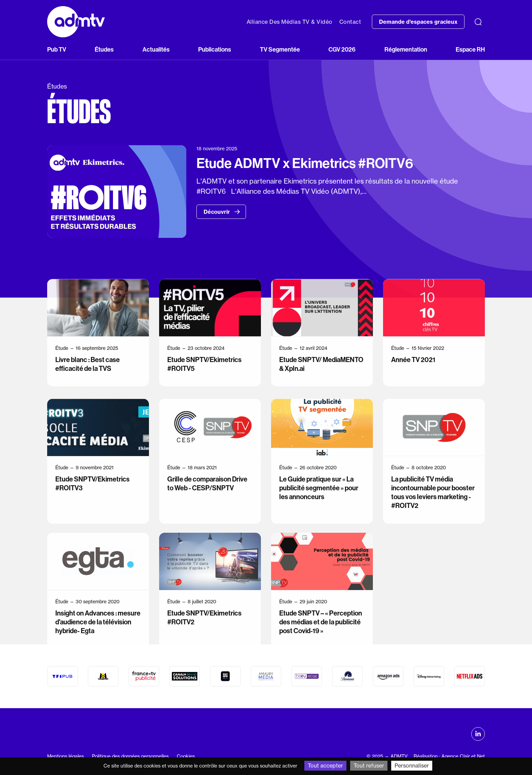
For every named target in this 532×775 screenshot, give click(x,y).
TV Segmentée (280, 49)
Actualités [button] (156, 49)
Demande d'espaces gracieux (418, 22)
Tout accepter (325, 765)
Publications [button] (215, 49)
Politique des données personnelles (130, 756)
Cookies (186, 756)
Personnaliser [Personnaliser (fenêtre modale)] (412, 765)
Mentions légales (65, 756)
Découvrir (222, 212)
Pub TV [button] (57, 49)
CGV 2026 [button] (342, 49)
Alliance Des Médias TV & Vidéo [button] (290, 22)
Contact (350, 22)
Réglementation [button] (406, 49)
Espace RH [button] (470, 49)
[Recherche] (478, 22)
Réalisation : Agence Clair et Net (449, 756)
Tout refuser (369, 765)
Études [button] (104, 49)
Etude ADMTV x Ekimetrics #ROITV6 (305, 163)
